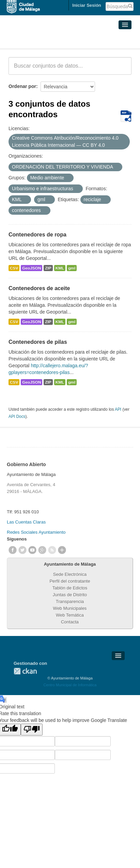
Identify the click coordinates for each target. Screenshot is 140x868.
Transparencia (70, 601)
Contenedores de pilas (38, 342)
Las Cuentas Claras (26, 522)
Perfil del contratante (70, 581)
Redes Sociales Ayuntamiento (36, 532)
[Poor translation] (32, 730)
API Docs (17, 417)
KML (60, 268)
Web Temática (70, 615)
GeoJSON (32, 268)
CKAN (25, 671)
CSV (14, 268)
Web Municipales (70, 608)
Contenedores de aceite (39, 288)
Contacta (70, 622)
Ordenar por (22, 86)
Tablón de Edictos (70, 588)
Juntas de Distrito (70, 595)
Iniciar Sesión (87, 5)
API (118, 409)
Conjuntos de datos (39, 40)
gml (72, 268)
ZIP (48, 268)
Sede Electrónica (70, 574)
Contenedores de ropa (37, 235)
